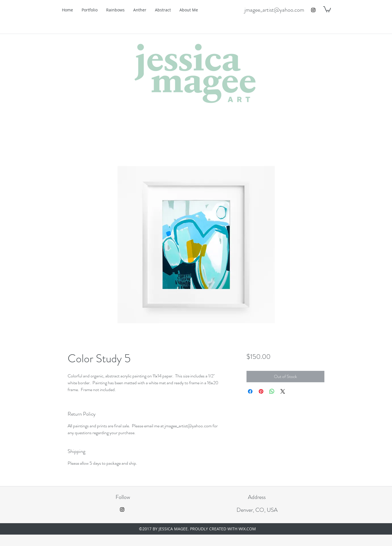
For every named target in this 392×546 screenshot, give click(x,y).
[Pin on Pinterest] (261, 391)
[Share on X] (283, 391)
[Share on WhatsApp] (272, 391)
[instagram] (313, 10)
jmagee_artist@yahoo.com (274, 10)
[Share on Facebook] (250, 391)
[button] (327, 9)
